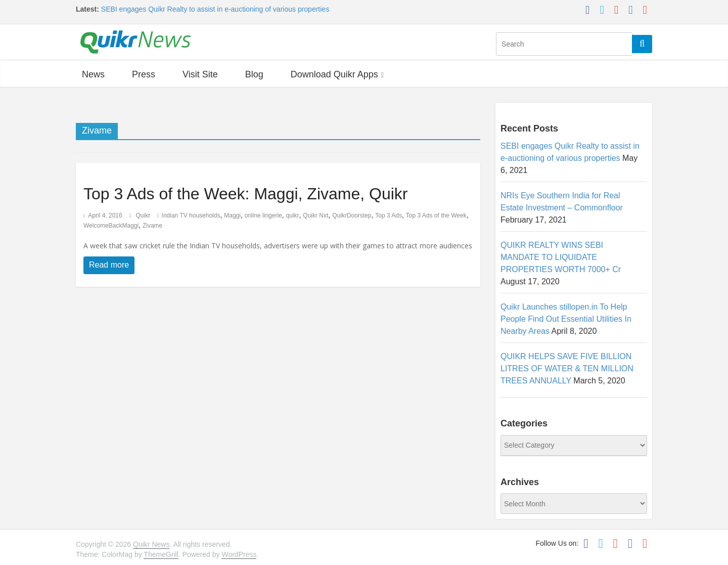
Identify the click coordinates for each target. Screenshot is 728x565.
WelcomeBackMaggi (111, 226)
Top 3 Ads (389, 215)
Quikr (144, 215)
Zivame (152, 226)
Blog (254, 74)
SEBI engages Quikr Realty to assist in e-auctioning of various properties (215, 9)
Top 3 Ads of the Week (436, 215)
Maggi (232, 215)
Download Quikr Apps (334, 74)
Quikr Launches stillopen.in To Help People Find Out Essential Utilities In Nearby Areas (566, 319)
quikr (293, 215)
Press (144, 74)
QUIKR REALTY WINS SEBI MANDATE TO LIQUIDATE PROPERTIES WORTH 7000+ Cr (561, 257)
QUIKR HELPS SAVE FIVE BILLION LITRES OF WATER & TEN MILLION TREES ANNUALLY (567, 368)
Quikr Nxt (315, 215)
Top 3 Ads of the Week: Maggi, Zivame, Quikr (245, 194)
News (93, 74)
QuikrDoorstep (352, 215)
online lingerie (263, 215)
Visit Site (200, 74)
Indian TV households (191, 215)
